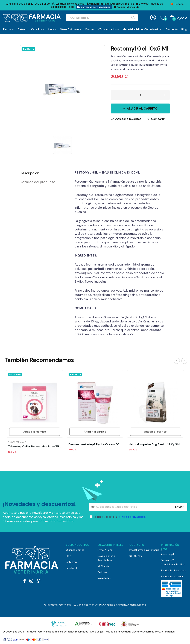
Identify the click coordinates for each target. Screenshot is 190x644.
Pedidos (102, 572)
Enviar (179, 507)
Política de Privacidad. (132, 517)
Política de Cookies (172, 576)
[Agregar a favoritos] (126, 119)
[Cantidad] (141, 95)
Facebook (72, 568)
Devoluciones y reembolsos (106, 558)
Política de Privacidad (174, 570)
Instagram (72, 562)
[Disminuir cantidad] (116, 95)
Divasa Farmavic (17, 442)
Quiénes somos (75, 550)
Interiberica (168, 632)
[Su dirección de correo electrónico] (138, 507)
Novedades (104, 578)
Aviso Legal (167, 554)
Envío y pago (105, 550)
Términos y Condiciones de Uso (173, 562)
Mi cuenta (103, 566)
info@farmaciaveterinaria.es (143, 550)
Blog (68, 556)
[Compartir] (156, 119)
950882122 (136, 556)
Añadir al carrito (142, 108)
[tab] (43, 173)
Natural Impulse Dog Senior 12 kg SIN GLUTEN (155, 444)
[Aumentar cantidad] (165, 95)
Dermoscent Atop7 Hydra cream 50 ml (95, 444)
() (163, 18)
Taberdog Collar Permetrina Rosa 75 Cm (35, 447)
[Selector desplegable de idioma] (179, 4)
